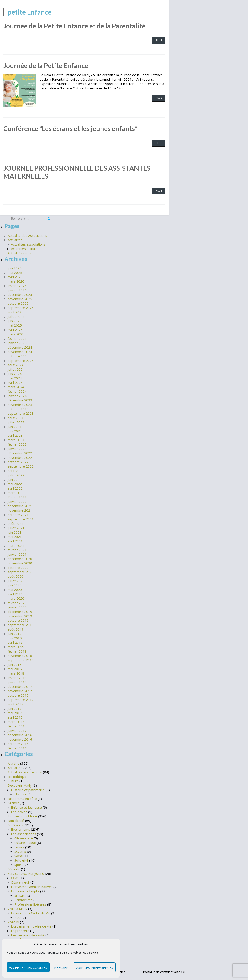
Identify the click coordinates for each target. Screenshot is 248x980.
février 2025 (17, 338)
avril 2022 (15, 488)
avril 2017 (15, 717)
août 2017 (16, 703)
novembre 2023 (20, 404)
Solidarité (21, 859)
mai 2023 (15, 430)
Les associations (24, 833)
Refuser (61, 967)
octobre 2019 (18, 620)
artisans (20, 895)
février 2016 (17, 747)
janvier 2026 (17, 289)
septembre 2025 (21, 307)
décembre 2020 (20, 558)
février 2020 (17, 602)
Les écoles (19, 811)
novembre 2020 (20, 562)
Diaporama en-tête (22, 798)
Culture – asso (25, 842)
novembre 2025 (20, 298)
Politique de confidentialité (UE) (165, 971)
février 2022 (17, 496)
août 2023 (16, 417)
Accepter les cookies (28, 967)
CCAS (15, 877)
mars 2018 (16, 673)
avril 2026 (15, 276)
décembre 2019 (20, 611)
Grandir (13, 802)
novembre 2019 (20, 615)
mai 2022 (15, 483)
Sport (18, 864)
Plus (159, 40)
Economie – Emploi (25, 890)
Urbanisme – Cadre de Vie (31, 912)
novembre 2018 (20, 655)
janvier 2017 (17, 730)
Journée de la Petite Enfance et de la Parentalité (74, 26)
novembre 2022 (20, 457)
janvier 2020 (17, 606)
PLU (17, 917)
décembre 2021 (20, 505)
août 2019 (16, 629)
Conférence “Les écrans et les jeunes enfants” (70, 128)
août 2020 (16, 576)
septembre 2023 (21, 413)
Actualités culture (21, 252)
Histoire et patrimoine (28, 789)
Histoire (20, 793)
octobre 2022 (18, 461)
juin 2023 (15, 426)
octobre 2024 (18, 355)
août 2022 (16, 470)
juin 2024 (15, 373)
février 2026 (17, 285)
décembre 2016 (20, 734)
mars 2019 (16, 646)
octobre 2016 (18, 743)
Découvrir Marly (20, 784)
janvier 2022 (17, 501)
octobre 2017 (18, 695)
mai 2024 (15, 377)
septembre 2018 (21, 659)
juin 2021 (15, 532)
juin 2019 (15, 633)
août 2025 (16, 311)
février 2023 (17, 444)
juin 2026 (15, 267)
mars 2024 (16, 386)
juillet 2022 (16, 474)
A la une (14, 762)
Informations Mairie (22, 815)
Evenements (21, 828)
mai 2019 (15, 637)
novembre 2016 (20, 739)
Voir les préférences (94, 967)
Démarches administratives (32, 886)
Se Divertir (16, 824)
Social (18, 855)
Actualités (15, 239)
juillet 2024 (16, 369)
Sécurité (14, 868)
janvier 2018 (17, 681)
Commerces (23, 899)
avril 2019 (15, 642)
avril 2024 (15, 382)
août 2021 (16, 523)
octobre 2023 (18, 408)
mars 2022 (16, 492)
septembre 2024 (21, 360)
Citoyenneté (24, 837)
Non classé (16, 820)
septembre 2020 (21, 571)
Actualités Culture (24, 248)
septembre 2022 (21, 466)
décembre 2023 (20, 399)
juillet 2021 (16, 527)
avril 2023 (15, 435)
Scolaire (20, 851)
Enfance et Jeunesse (26, 806)
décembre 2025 (20, 294)
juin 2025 (15, 320)
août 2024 (16, 364)
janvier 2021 (17, 554)
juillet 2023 (16, 422)
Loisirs (19, 846)
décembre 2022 (20, 452)
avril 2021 (15, 540)
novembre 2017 (20, 690)
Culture (13, 780)
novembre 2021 (20, 510)
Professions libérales (30, 903)
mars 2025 (16, 333)
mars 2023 (16, 439)
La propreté (20, 930)
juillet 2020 (16, 580)
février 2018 (17, 677)
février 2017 (17, 725)
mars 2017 (16, 721)
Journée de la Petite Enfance (46, 65)
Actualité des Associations (27, 235)
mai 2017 (15, 712)
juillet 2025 (16, 316)
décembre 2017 (20, 686)
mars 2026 (16, 281)
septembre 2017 (21, 699)
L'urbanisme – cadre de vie (31, 925)
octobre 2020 (18, 567)
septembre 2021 (21, 518)
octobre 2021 (18, 514)
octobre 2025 (18, 303)
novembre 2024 (20, 351)
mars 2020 (16, 598)
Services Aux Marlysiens (26, 873)
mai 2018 (15, 668)
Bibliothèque (17, 776)
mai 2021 (15, 536)
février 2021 (17, 549)
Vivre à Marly (17, 908)
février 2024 (17, 391)
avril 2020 (15, 593)
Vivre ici (13, 921)
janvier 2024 (17, 395)
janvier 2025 (17, 342)
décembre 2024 (20, 347)
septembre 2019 (21, 624)
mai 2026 (15, 272)
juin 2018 (15, 664)
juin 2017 (15, 708)
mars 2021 (16, 545)
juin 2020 (15, 584)
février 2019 (17, 651)
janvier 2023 (17, 448)
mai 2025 (15, 325)
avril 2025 (15, 329)
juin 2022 (15, 479)
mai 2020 (15, 589)
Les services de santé (28, 934)
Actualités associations (28, 243)
